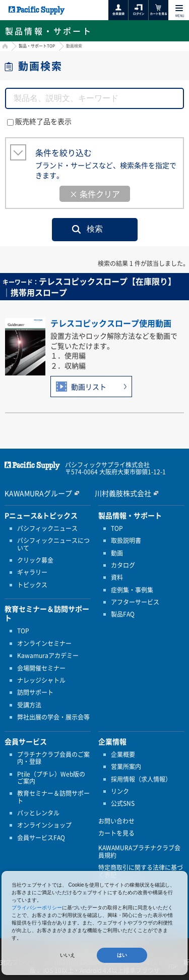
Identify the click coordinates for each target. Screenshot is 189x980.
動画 (117, 553)
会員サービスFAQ (41, 838)
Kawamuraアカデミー (48, 656)
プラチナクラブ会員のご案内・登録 (53, 758)
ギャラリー (32, 572)
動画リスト (89, 387)
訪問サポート (35, 692)
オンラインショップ (44, 825)
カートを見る (116, 833)
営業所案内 (126, 767)
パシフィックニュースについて (53, 544)
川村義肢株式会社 (123, 493)
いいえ (68, 955)
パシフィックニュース (47, 528)
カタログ (123, 565)
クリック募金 (35, 560)
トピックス (32, 585)
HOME (4, 47)
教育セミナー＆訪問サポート (53, 797)
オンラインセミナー (44, 643)
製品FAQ (123, 614)
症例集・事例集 (132, 590)
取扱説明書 (126, 540)
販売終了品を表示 (39, 121)
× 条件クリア (95, 194)
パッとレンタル (38, 813)
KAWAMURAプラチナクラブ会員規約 (139, 852)
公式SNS (123, 803)
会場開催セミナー (41, 668)
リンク (120, 791)
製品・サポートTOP (37, 46)
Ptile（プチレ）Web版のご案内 (51, 778)
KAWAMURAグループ (38, 493)
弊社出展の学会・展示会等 (53, 717)
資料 (117, 577)
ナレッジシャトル (41, 680)
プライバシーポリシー (37, 908)
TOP (23, 631)
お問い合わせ (116, 821)
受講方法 (29, 705)
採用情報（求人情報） (141, 779)
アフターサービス (135, 602)
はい (122, 955)
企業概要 (123, 754)
